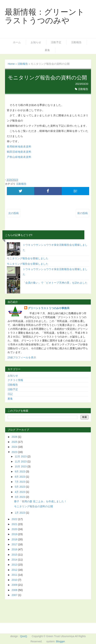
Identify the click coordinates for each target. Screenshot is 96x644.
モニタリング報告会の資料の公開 (33, 506)
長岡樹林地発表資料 (19, 147)
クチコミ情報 (15, 380)
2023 (15, 452)
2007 (15, 595)
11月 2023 (21, 461)
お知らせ (36, 42)
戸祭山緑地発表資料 (19, 157)
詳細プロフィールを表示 (22, 357)
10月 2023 (21, 466)
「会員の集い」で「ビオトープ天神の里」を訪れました (55, 283)
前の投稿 (82, 213)
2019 (15, 534)
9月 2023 (20, 471)
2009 (15, 585)
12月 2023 (21, 456)
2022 (15, 519)
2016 (15, 549)
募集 (47, 50)
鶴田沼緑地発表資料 (19, 152)
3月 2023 (20, 497)
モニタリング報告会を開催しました (28, 258)
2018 (15, 539)
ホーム (17, 42)
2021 (15, 524)
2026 (15, 437)
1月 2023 (20, 513)
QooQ (23, 636)
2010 (15, 580)
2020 (15, 529)
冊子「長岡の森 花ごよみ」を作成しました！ (40, 501)
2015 (15, 555)
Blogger (60, 641)
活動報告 (76, 42)
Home (11, 64)
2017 (15, 544)
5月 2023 (20, 487)
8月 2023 (20, 477)
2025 (15, 442)
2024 (15, 447)
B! (75, 191)
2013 (15, 565)
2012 (15, 570)
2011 (15, 575)
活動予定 (56, 42)
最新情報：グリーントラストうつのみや (45, 16)
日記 (10, 394)
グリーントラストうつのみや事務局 (49, 308)
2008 (15, 590)
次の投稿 (14, 213)
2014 (15, 560)
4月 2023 (20, 492)
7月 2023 (20, 482)
